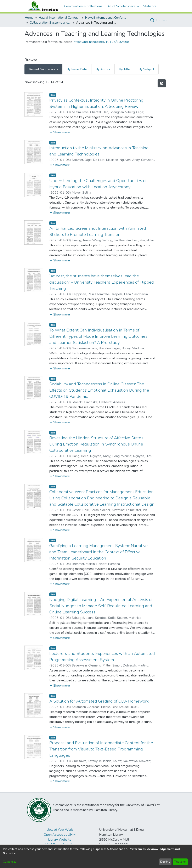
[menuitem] (123, 6)
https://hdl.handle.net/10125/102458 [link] (101, 42)
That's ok (180, 862)
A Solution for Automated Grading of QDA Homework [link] (99, 701)
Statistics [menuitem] (150, 6)
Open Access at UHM (60, 835)
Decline (165, 862)
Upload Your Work (60, 830)
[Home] (42, 6)
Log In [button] (161, 20)
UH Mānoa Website (60, 845)
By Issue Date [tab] (77, 69)
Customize (10, 862)
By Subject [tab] (146, 69)
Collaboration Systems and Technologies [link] (50, 23)
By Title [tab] (124, 69)
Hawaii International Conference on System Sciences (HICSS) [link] (59, 18)
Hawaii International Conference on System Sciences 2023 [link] (106, 18)
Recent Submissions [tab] (43, 69)
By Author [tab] (103, 69)
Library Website (60, 840)
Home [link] (29, 18)
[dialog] (96, 856)
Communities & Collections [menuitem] (83, 6)
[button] (152, 20)
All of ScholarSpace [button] (122, 6)
